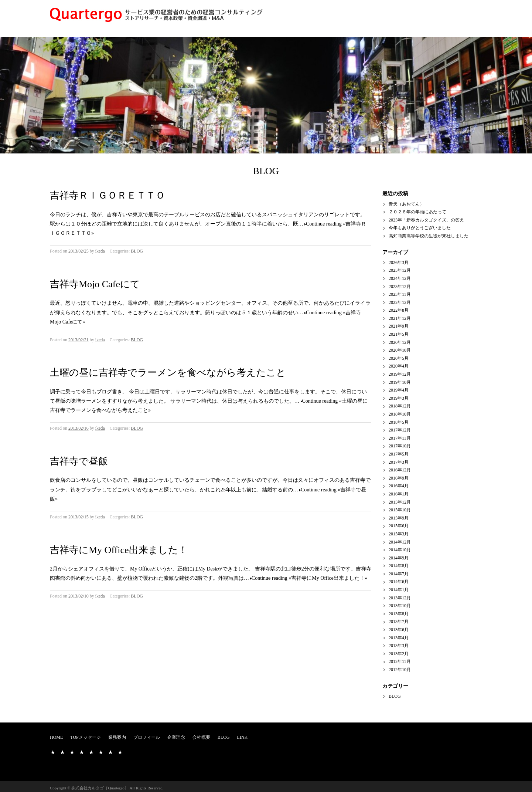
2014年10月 (400, 550)
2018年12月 (400, 406)
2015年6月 (399, 526)
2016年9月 (399, 478)
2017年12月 (400, 430)
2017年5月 (399, 454)
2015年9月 (399, 518)
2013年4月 (399, 638)
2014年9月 (399, 558)
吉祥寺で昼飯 (79, 461)
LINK (242, 737)
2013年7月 (399, 622)
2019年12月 (400, 374)
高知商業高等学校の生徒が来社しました (429, 236)
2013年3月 (399, 646)
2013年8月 (399, 614)
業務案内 (117, 737)
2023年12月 (400, 287)
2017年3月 (399, 462)
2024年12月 (400, 278)
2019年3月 (399, 398)
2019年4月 (399, 390)
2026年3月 (399, 263)
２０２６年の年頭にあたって (417, 212)
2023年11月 (400, 294)
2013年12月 (400, 598)
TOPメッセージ (85, 737)
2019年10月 (400, 382)
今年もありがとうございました (420, 228)
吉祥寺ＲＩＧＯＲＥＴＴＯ (108, 195)
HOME (56, 737)
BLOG (137, 251)
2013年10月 (400, 606)
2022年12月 (400, 302)
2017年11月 (400, 438)
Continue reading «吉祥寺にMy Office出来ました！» (309, 578)
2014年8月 (399, 566)
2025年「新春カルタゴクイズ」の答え (426, 220)
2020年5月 (399, 358)
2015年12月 (400, 502)
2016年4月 (399, 486)
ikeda (100, 251)
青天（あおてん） (406, 204)
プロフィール (147, 737)
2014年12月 (400, 542)
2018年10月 (400, 414)
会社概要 (201, 737)
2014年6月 (399, 582)
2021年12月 (400, 318)
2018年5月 (399, 422)
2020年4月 (399, 366)
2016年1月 (399, 494)
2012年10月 (400, 670)
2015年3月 (399, 534)
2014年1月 (399, 590)
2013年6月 (399, 630)
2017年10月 (400, 446)
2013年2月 (399, 654)
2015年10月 (400, 510)
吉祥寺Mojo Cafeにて (95, 284)
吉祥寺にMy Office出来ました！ (119, 550)
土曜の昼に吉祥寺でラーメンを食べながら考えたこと (168, 373)
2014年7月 (399, 574)
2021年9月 (399, 326)
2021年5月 (399, 334)
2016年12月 (400, 470)
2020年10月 (400, 350)
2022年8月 (399, 310)
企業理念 (176, 737)
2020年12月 (400, 342)
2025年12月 (400, 270)
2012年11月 (400, 661)
